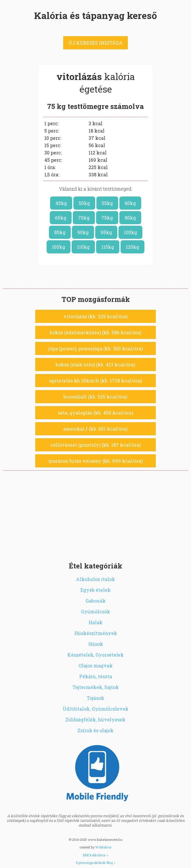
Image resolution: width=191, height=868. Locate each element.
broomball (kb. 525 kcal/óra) (95, 397)
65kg (61, 218)
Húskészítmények (96, 633)
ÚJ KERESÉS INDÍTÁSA (95, 43)
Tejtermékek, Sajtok (96, 687)
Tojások (95, 698)
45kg (61, 203)
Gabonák (96, 601)
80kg (130, 218)
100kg (130, 232)
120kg (132, 247)
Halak (95, 622)
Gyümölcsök (95, 612)
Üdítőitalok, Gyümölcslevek (95, 709)
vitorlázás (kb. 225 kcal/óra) (95, 316)
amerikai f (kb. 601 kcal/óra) (95, 429)
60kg (130, 203)
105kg (59, 247)
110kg (83, 247)
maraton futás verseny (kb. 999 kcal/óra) (95, 461)
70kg (84, 218)
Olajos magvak (96, 666)
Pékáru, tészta (96, 676)
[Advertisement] (95, 514)
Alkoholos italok (95, 579)
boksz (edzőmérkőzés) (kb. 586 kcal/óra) (95, 332)
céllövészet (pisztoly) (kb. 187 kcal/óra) (95, 445)
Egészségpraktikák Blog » (96, 863)
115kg (108, 247)
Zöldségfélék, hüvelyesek (95, 720)
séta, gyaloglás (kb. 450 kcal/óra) (95, 413)
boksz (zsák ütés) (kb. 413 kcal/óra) (95, 365)
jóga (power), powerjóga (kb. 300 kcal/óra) (95, 348)
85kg (60, 232)
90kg (83, 232)
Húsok (96, 644)
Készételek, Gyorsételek (95, 655)
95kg (106, 232)
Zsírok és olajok (95, 730)
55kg (107, 203)
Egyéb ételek (95, 590)
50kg (84, 203)
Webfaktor (103, 847)
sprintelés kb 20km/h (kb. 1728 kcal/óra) (95, 381)
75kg (107, 218)
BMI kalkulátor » (95, 855)
